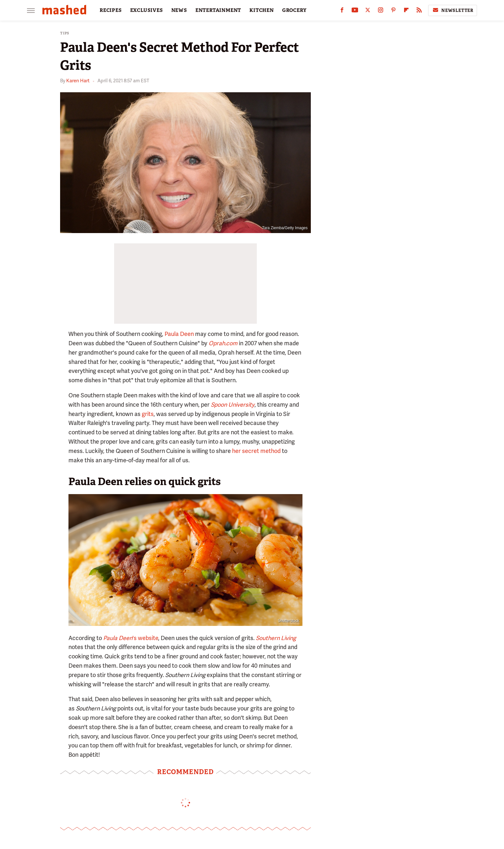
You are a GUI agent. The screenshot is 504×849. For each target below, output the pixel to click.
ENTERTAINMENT (218, 10)
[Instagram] (381, 11)
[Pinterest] (393, 11)
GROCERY (294, 10)
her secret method (256, 451)
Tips (65, 33)
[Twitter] (368, 11)
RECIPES (111, 10)
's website (131, 638)
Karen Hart (78, 81)
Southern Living (276, 638)
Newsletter (453, 10)
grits (148, 414)
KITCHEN (262, 10)
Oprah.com (223, 343)
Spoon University (233, 405)
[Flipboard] (406, 11)
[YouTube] (355, 11)
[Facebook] (342, 11)
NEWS (179, 10)
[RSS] (419, 11)
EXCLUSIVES (147, 10)
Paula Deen (179, 334)
